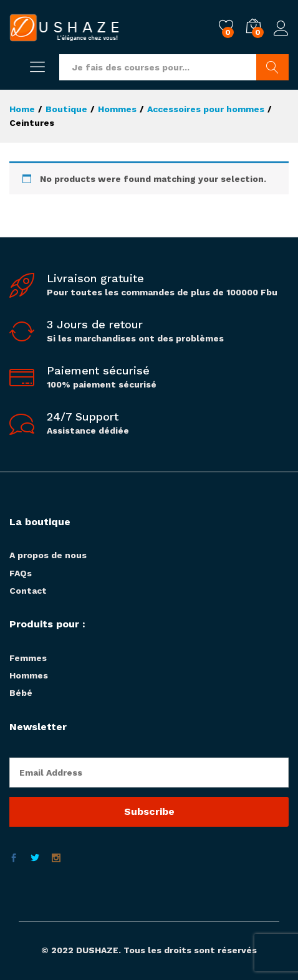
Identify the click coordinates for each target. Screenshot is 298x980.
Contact (28, 591)
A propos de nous (48, 555)
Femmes (28, 658)
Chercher (272, 67)
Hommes (29, 675)
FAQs (21, 573)
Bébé (21, 693)
